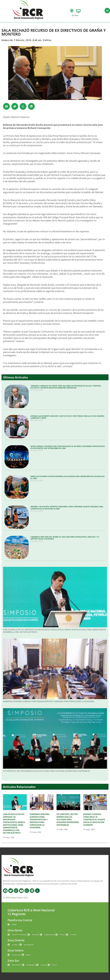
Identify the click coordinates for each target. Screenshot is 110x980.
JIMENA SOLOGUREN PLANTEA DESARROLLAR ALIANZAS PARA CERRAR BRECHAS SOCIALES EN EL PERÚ (68, 477)
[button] (6, 106)
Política (47, 40)
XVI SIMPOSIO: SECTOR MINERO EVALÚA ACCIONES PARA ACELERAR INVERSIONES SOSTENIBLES (46, 771)
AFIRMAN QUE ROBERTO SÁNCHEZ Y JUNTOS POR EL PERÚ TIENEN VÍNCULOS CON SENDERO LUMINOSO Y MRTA (67, 417)
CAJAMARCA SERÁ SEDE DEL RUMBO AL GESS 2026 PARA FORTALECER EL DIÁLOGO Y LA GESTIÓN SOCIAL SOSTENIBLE (65, 538)
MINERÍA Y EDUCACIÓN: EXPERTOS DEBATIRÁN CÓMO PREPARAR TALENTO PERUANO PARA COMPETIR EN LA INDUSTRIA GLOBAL (67, 508)
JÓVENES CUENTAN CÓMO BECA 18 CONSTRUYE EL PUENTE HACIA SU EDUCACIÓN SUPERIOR (94, 819)
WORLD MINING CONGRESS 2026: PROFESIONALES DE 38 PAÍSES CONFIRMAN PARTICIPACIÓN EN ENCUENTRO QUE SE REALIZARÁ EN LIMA (68, 447)
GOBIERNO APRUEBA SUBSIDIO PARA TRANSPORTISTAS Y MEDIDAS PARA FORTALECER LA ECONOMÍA (49, 701)
